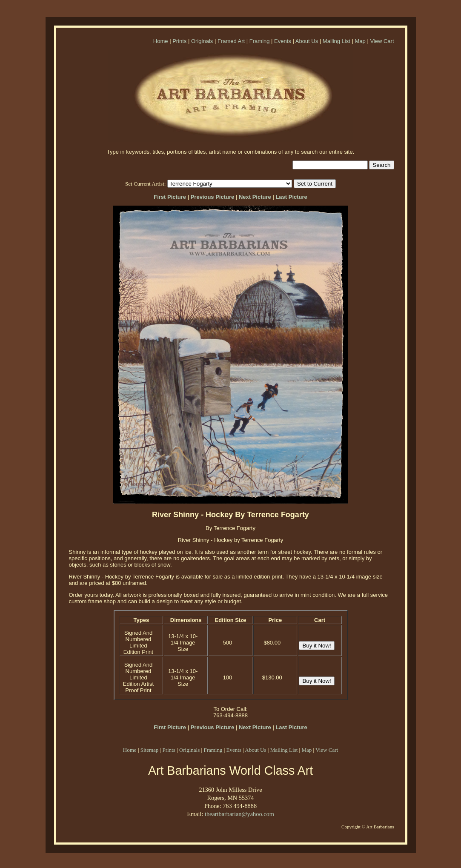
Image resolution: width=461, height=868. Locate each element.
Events (283, 41)
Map (360, 41)
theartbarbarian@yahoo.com (239, 814)
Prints (179, 41)
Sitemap (150, 750)
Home (161, 41)
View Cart (382, 41)
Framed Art (231, 41)
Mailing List (336, 41)
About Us (307, 41)
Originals (202, 41)
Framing (260, 41)
